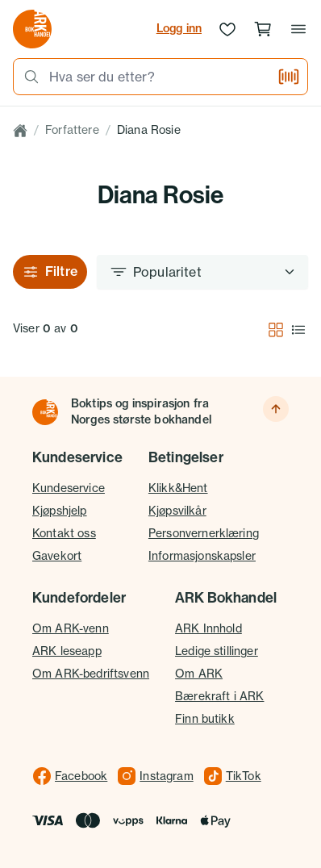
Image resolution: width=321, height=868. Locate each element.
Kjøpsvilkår (177, 511)
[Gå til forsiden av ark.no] (32, 29)
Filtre (50, 271)
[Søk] (27, 77)
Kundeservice (69, 488)
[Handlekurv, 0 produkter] (263, 29)
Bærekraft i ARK (219, 696)
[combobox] (158, 77)
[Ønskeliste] (227, 29)
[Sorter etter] (202, 272)
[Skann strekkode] (289, 77)
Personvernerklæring (204, 533)
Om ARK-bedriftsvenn (91, 674)
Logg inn (179, 28)
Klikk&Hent (178, 488)
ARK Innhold (208, 628)
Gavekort (57, 556)
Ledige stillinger (217, 651)
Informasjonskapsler (202, 556)
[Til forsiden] (45, 412)
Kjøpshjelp (60, 511)
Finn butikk (205, 719)
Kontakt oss (64, 533)
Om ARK (199, 674)
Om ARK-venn (71, 628)
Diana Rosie (149, 130)
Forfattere (72, 130)
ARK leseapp (67, 651)
